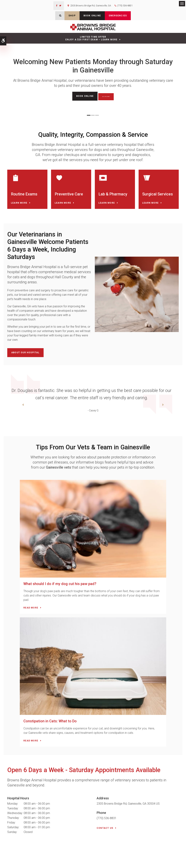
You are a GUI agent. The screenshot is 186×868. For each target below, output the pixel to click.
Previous (4, 412)
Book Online (92, 16)
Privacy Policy (11, 860)
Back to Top (20, 864)
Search (9, 864)
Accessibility (26, 860)
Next (182, 412)
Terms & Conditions (44, 860)
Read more (18, 577)
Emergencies (118, 16)
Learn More (19, 209)
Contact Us (105, 666)
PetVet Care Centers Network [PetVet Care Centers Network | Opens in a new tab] (168, 864)
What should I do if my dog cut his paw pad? (47, 548)
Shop (72, 16)
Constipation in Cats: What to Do (125, 548)
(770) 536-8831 (125, 6)
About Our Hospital (25, 359)
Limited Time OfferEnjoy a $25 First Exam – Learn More (91, 38)
